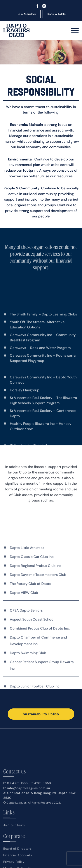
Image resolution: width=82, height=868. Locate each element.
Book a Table (56, 14)
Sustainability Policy (41, 714)
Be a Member (26, 14)
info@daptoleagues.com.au (29, 838)
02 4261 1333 (17, 834)
